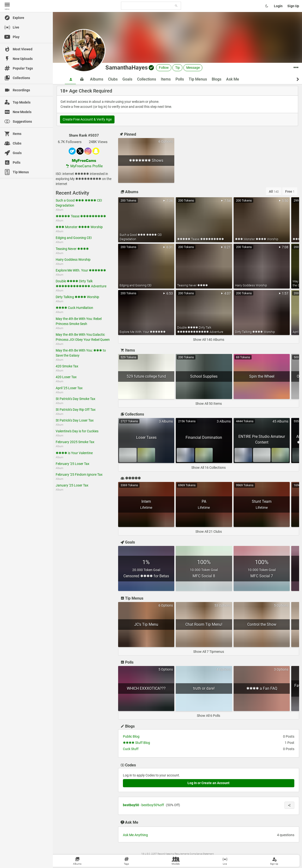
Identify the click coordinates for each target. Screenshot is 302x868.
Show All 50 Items (209, 404)
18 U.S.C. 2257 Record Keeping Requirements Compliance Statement (177, 854)
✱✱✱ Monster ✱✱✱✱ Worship (79, 227)
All (274, 191)
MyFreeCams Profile (84, 166)
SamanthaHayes (127, 68)
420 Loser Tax (66, 377)
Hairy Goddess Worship (73, 260)
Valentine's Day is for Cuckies (77, 431)
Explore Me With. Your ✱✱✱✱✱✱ (81, 270)
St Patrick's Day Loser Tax (75, 420)
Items (166, 79)
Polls (180, 79)
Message (193, 68)
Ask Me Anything (135, 835)
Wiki (150, 859)
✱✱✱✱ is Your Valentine (74, 453)
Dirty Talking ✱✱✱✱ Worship (77, 297)
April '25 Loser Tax (69, 388)
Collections (147, 79)
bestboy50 (131, 805)
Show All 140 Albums (209, 340)
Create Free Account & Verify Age (87, 119)
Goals (127, 79)
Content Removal (185, 859)
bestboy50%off (153, 805)
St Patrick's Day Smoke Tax (75, 399)
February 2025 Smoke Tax (75, 442)
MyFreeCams (203, 859)
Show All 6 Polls (208, 716)
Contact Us (168, 859)
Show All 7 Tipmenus (209, 652)
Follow (164, 68)
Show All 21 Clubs (209, 532)
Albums (97, 79)
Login (278, 6)
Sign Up (293, 6)
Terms (157, 859)
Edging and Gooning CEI (74, 238)
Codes (128, 765)
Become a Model (220, 859)
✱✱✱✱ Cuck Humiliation (74, 308)
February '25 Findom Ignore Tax (79, 475)
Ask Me (233, 79)
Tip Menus (198, 79)
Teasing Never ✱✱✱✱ (72, 249)
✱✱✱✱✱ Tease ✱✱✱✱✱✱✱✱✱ (81, 216)
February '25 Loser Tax (72, 464)
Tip (178, 68)
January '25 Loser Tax (72, 485)
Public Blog (131, 736)
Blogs (217, 79)
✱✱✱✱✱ (130, 478)
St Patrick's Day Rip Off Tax (76, 410)
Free (290, 191)
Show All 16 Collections (208, 468)
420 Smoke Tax (67, 366)
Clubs (113, 79)
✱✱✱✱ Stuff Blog (136, 743)
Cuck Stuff (131, 749)
